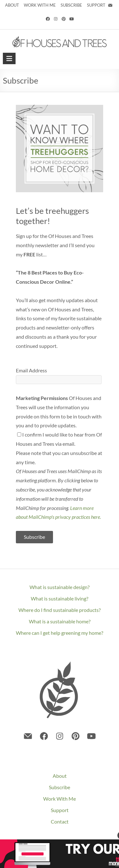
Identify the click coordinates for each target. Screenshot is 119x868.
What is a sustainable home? (60, 621)
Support (60, 810)
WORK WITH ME (40, 5)
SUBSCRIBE (71, 5)
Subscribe (60, 787)
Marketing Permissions (42, 398)
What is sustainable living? (60, 598)
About (60, 776)
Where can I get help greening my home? (60, 633)
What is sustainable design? (60, 587)
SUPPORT (97, 5)
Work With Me (60, 799)
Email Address (31, 370)
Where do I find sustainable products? (60, 610)
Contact (60, 821)
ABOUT (12, 5)
